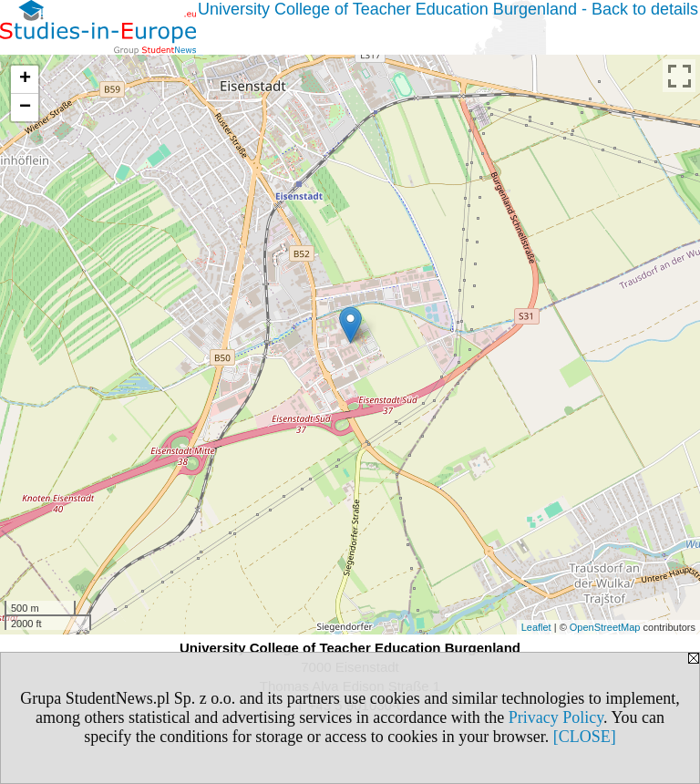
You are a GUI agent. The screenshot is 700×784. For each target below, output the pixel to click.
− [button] (25, 108)
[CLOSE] (585, 737)
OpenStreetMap (605, 627)
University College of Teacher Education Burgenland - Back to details (448, 9)
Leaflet (536, 627)
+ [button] (25, 79)
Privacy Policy (556, 717)
